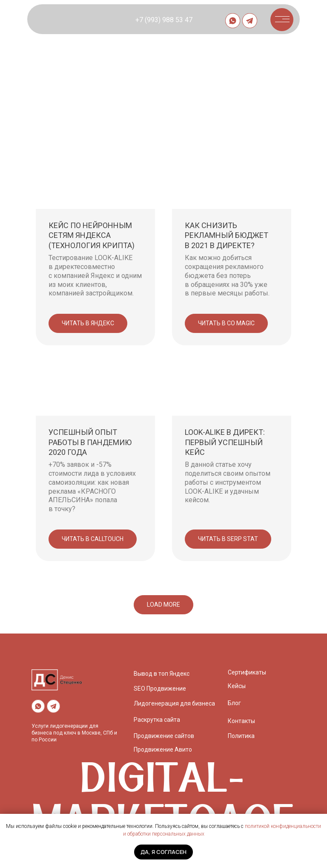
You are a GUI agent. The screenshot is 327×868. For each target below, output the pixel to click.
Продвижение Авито (163, 749)
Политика (241, 736)
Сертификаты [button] (247, 672)
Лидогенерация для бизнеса (174, 703)
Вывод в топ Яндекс (162, 674)
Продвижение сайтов (164, 736)
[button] (281, 19)
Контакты (241, 721)
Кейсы (237, 686)
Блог (234, 703)
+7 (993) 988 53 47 (164, 20)
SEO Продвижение (160, 689)
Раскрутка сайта (157, 720)
